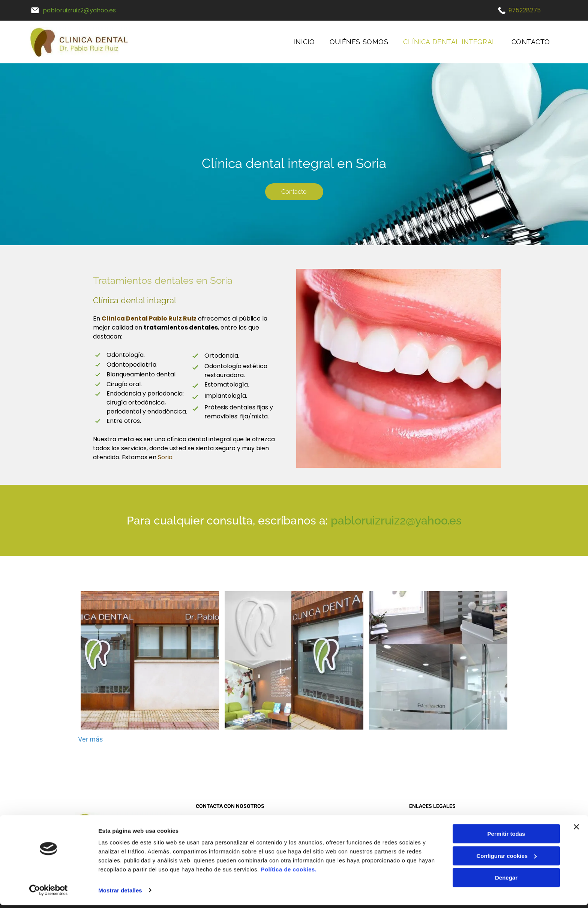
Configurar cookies (506, 859)
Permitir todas (506, 837)
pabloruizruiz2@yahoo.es (79, 10)
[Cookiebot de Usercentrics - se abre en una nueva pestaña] (49, 893)
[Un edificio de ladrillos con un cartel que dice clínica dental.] (150, 660)
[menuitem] (304, 42)
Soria (165, 457)
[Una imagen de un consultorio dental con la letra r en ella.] (294, 660)
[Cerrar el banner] (576, 830)
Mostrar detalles (120, 893)
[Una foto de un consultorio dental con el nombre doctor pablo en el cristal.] (438, 660)
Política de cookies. (289, 873)
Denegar (506, 881)
